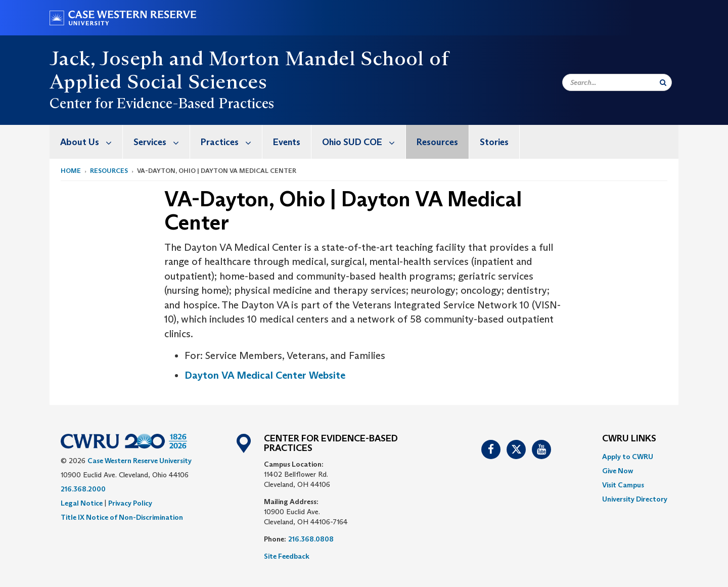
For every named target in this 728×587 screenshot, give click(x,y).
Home (71, 171)
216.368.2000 (83, 489)
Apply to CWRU (628, 457)
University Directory (635, 499)
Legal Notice (82, 503)
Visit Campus (623, 485)
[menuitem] (86, 142)
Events (287, 142)
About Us (91, 142)
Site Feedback (287, 556)
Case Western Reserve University (140, 461)
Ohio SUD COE (364, 142)
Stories (494, 142)
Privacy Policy (130, 503)
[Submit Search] (663, 82)
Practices (231, 142)
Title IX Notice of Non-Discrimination (122, 517)
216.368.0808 (311, 539)
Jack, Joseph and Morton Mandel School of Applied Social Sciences (249, 70)
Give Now (618, 471)
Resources (437, 142)
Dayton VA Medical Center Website (265, 375)
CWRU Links (629, 439)
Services (162, 142)
